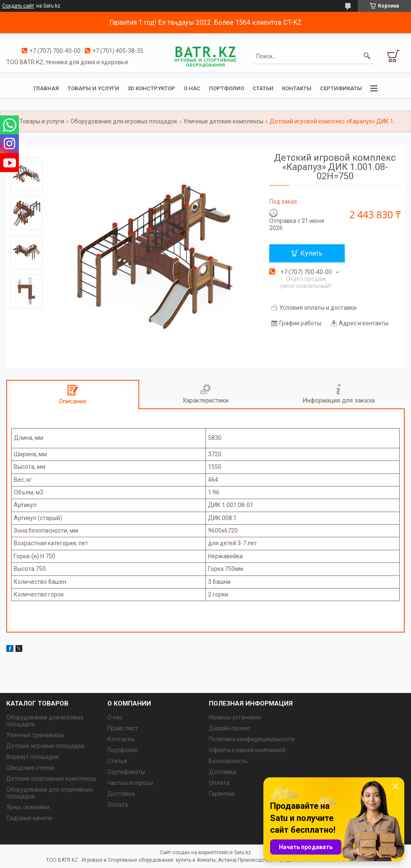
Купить (311, 253)
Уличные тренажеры (35, 735)
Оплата (118, 805)
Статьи (263, 88)
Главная (46, 88)
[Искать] (367, 56)
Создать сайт (18, 6)
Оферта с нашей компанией (247, 750)
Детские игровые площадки (45, 746)
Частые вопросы (130, 783)
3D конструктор (151, 88)
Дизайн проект (230, 728)
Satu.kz (243, 852)
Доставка (121, 794)
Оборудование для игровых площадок (124, 121)
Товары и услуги (93, 88)
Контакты (297, 88)
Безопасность (228, 761)
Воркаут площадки (33, 757)
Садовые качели (29, 818)
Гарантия (222, 794)
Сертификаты (341, 88)
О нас (192, 88)
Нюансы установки (235, 717)
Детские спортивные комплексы (51, 779)
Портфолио (226, 88)
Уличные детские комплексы (223, 121)
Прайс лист (123, 728)
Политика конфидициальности (252, 739)
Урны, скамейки (28, 807)
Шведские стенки (30, 768)
